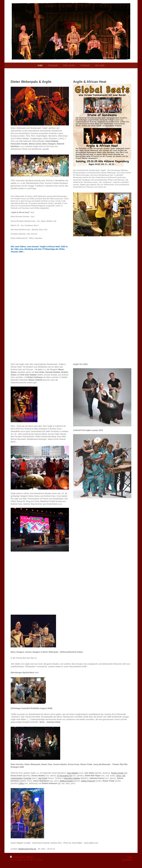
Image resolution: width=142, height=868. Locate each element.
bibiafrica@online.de (27, 849)
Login (130, 857)
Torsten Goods (117, 773)
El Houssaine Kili (64, 776)
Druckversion (17, 857)
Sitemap (29, 857)
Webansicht (127, 860)
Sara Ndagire (73, 773)
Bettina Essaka (67, 781)
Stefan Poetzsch (88, 781)
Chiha (21, 783)
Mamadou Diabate (72, 778)
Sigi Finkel (43, 778)
